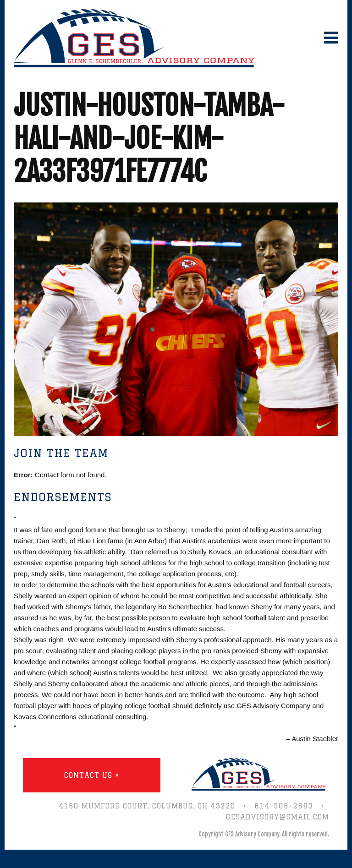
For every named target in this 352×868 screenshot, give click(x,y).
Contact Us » (92, 775)
